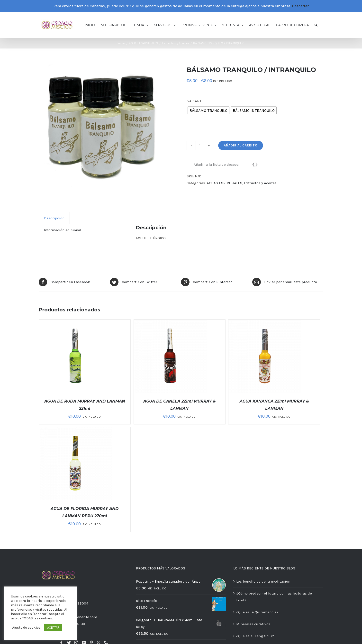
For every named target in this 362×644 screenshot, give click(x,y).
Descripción (54, 218)
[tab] (54, 218)
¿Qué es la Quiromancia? (257, 612)
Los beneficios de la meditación (263, 581)
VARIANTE (195, 101)
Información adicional (63, 230)
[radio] (208, 110)
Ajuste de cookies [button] (26, 628)
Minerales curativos (253, 624)
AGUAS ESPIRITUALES (225, 183)
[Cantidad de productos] (200, 145)
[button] (316, 25)
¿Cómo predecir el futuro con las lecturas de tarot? (274, 597)
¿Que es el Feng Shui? (255, 636)
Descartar (300, 6)
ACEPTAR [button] (53, 628)
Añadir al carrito (241, 145)
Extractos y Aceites (260, 183)
